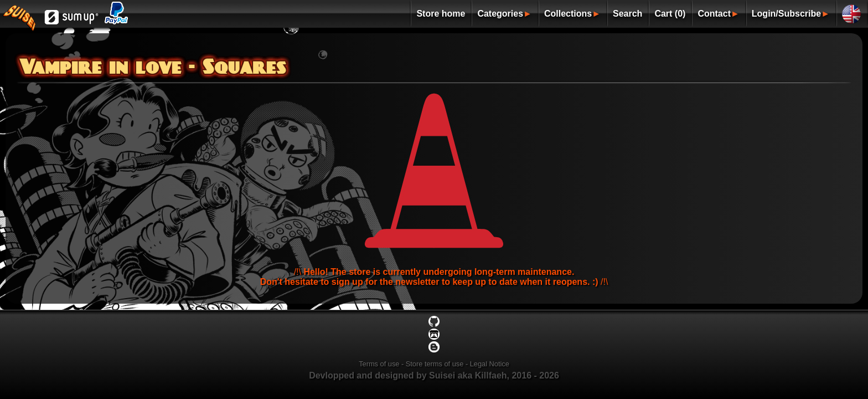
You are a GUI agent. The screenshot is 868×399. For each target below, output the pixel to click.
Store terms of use (435, 364)
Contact (714, 14)
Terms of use (379, 364)
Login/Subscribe (786, 14)
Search (627, 14)
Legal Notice (490, 364)
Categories (500, 14)
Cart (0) (670, 14)
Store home (441, 14)
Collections (568, 14)
